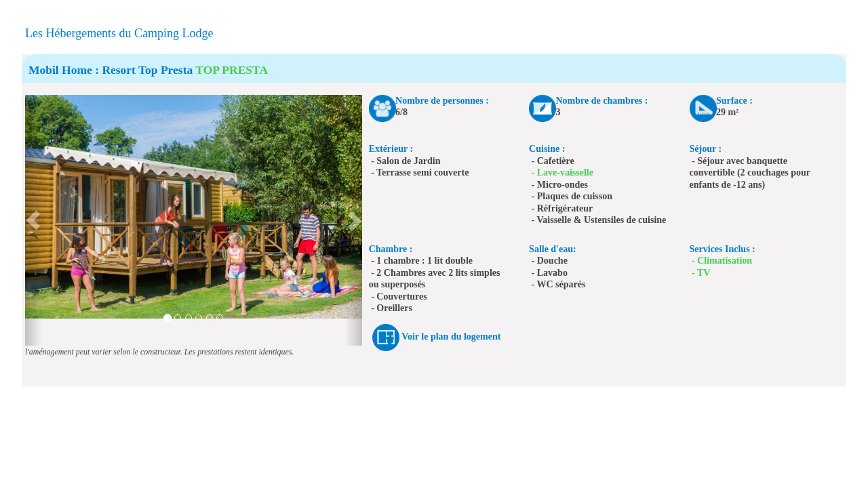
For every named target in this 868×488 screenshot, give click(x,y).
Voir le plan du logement (451, 337)
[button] (34, 220)
